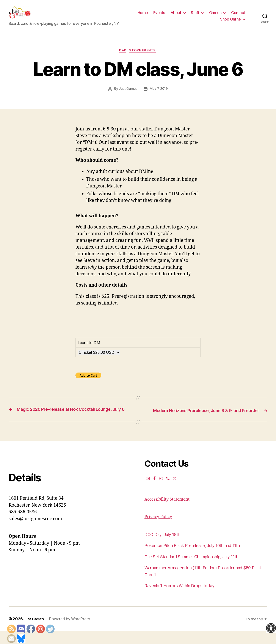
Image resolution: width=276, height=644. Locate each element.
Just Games (127, 96)
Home (162, 16)
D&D (123, 57)
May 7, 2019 (159, 96)
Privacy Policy (160, 530)
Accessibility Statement (169, 512)
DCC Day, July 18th (165, 547)
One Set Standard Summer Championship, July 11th (199, 570)
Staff (215, 16)
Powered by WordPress (71, 632)
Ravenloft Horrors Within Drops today (183, 599)
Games (235, 16)
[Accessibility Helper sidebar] (271, 628)
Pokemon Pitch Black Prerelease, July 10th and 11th (198, 559)
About (195, 16)
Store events (144, 57)
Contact (208, 22)
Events (178, 16)
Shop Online (231, 22)
